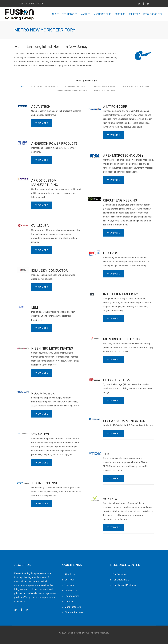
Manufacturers (103, 14)
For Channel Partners (124, 585)
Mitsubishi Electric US (122, 339)
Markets (85, 14)
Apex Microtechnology (123, 155)
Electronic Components (45, 87)
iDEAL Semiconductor (49, 271)
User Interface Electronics (72, 91)
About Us (70, 574)
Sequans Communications (125, 421)
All (23, 87)
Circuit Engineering (120, 200)
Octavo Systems (117, 380)
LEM (35, 308)
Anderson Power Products (54, 144)
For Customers (121, 580)
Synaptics (40, 434)
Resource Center (153, 14)
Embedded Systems (105, 91)
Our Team (70, 580)
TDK (106, 454)
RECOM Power (43, 393)
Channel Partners (74, 612)
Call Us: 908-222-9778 (31, 4)
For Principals (120, 574)
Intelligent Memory (121, 294)
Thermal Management (104, 87)
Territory (134, 14)
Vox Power (112, 499)
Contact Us (71, 591)
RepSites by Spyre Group (84, 637)
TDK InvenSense (45, 483)
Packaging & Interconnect (137, 87)
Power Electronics (75, 87)
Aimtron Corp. (115, 107)
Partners (120, 14)
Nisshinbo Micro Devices (52, 348)
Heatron (111, 253)
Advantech (41, 107)
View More (42, 123)
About (55, 14)
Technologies (70, 14)
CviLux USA (40, 226)
